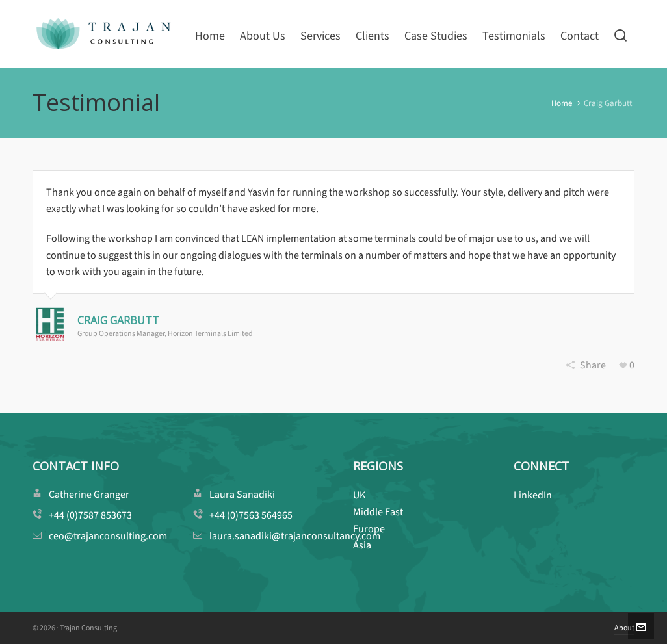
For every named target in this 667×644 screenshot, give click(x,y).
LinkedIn (533, 495)
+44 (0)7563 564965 (251, 515)
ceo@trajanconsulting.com (108, 536)
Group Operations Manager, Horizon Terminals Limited (165, 333)
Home (562, 103)
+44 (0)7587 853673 (90, 515)
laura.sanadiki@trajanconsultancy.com (295, 536)
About (624, 628)
